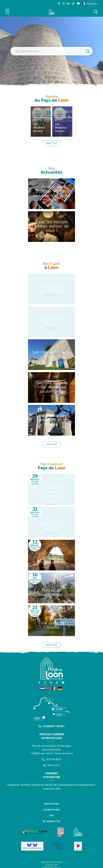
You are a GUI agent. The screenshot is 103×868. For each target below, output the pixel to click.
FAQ (52, 815)
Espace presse (51, 804)
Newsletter (51, 821)
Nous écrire (52, 765)
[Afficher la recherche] (96, 12)
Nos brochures (52, 810)
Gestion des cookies (51, 862)
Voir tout (51, 143)
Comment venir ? (51, 726)
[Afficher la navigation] (7, 12)
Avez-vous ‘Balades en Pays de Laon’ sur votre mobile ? (51, 193)
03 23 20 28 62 (52, 759)
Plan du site (52, 865)
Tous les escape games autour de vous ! (52, 226)
